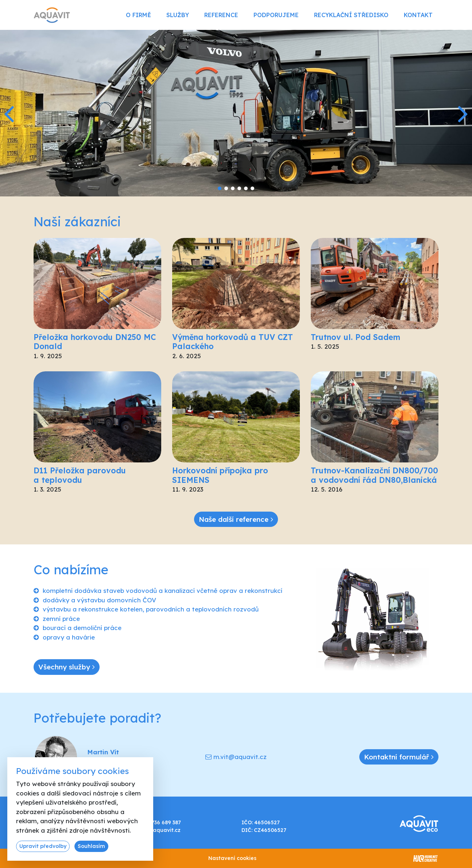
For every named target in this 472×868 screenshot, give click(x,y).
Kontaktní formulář (399, 757)
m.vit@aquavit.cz (240, 757)
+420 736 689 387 (159, 822)
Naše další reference (236, 519)
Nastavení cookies (232, 858)
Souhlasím (91, 846)
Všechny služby (67, 667)
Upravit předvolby (43, 846)
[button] (463, 113)
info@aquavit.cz (159, 830)
